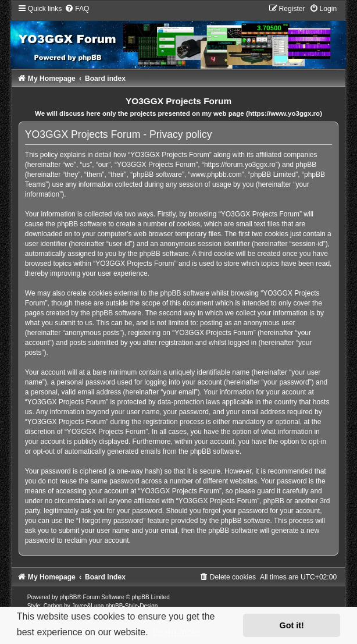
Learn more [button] (176, 632)
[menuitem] (77, 9)
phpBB (68, 597)
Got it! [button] (292, 625)
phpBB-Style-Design (131, 606)
